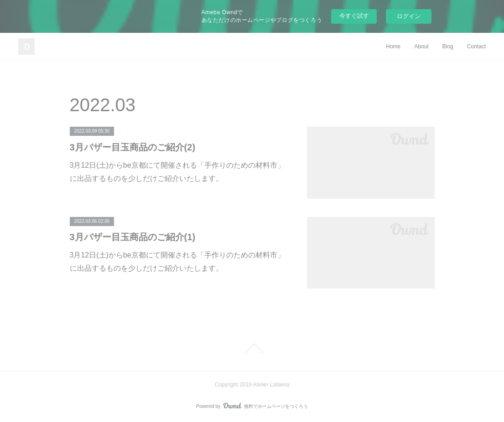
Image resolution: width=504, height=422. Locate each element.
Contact (476, 46)
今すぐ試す (354, 16)
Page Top (252, 348)
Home (393, 46)
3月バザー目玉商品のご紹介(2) (133, 147)
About (421, 46)
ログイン (409, 16)
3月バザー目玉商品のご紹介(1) (133, 237)
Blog (448, 46)
